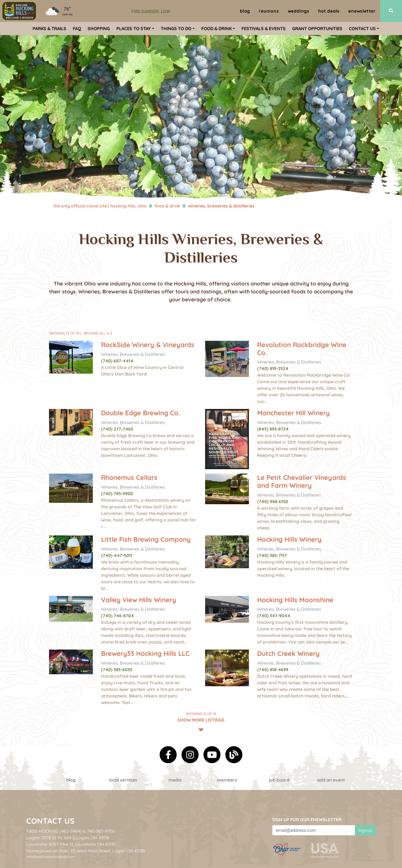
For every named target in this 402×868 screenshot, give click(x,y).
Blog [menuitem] (245, 11)
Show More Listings (201, 721)
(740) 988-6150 (273, 501)
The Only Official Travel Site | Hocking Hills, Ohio (100, 206)
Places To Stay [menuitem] (134, 28)
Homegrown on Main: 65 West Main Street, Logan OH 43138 (86, 851)
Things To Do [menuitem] (176, 28)
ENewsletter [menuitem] (362, 11)
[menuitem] (19, 11)
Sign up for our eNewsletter (307, 820)
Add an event (331, 780)
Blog (71, 780)
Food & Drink (167, 206)
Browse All (98, 333)
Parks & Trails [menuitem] (49, 28)
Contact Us (50, 821)
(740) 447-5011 (117, 555)
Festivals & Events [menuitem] (264, 28)
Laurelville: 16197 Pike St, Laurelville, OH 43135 (71, 844)
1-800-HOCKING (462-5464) (54, 831)
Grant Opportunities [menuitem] (317, 28)
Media (175, 780)
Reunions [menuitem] (269, 11)
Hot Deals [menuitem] (329, 11)
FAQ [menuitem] (77, 28)
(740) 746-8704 (117, 616)
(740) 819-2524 (273, 368)
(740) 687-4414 (117, 361)
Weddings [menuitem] (299, 11)
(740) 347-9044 (274, 616)
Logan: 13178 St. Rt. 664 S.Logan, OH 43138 (68, 838)
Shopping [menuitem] (99, 28)
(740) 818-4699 (273, 670)
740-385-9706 (101, 831)
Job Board (279, 780)
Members (227, 780)
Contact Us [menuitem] (362, 28)
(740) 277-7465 (117, 429)
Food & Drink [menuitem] (216, 28)
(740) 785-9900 (117, 494)
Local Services (123, 780)
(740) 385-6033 (117, 670)
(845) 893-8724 (273, 429)
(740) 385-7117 (272, 555)
